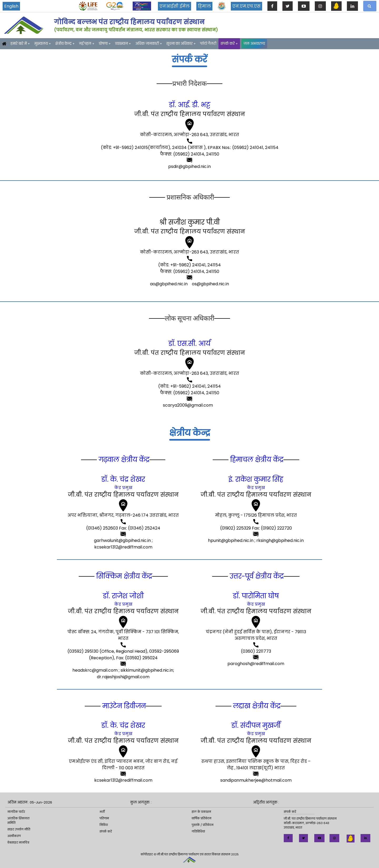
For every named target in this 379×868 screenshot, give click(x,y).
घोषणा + (105, 44)
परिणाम (104, 818)
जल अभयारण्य (254, 44)
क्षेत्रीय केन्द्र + (65, 44)
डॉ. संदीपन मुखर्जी (256, 725)
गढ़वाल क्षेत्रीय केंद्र (123, 460)
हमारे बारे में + (20, 44)
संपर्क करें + (229, 44)
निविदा (104, 825)
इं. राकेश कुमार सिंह (256, 479)
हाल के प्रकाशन (201, 812)
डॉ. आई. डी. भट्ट (190, 105)
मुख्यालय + (43, 44)
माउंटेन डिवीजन (123, 706)
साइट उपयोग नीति (19, 829)
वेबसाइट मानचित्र (18, 842)
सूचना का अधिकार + (181, 44)
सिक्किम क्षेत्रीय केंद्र (123, 576)
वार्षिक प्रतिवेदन (201, 818)
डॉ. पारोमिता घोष (256, 596)
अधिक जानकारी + (149, 44)
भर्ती (102, 812)
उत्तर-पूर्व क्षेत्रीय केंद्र (256, 576)
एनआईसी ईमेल (174, 6)
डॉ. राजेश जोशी (123, 596)
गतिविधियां (198, 831)
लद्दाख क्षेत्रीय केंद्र (256, 706)
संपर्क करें (106, 831)
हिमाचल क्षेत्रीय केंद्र (256, 460)
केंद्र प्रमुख (123, 488)
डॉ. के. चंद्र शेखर (123, 479)
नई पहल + (87, 44)
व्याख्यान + (123, 44)
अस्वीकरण (14, 836)
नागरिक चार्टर (16, 812)
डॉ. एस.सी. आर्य (189, 344)
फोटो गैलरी (208, 44)
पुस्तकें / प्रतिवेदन (203, 825)
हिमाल (204, 6)
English (11, 6)
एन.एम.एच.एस (246, 6)
